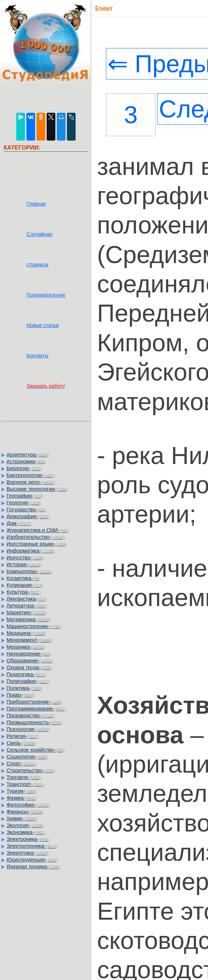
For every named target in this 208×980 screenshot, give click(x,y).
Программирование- (36, 709)
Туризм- (22, 791)
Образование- (30, 661)
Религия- (23, 736)
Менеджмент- (29, 640)
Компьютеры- (29, 571)
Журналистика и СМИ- (38, 530)
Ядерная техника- (33, 867)
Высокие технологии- (37, 489)
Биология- (24, 468)
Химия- (22, 818)
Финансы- (25, 812)
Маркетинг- (27, 612)
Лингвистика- (27, 599)
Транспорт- (25, 784)
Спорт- (21, 764)
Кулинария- (25, 585)
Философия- (28, 805)
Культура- (24, 592)
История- (24, 564)
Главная (36, 204)
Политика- (24, 688)
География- (25, 496)
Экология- (25, 825)
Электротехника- (32, 846)
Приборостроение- (34, 702)
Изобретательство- (36, 537)
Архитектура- (28, 455)
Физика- (22, 798)
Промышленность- (34, 722)
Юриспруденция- (32, 860)
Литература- (27, 606)
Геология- (24, 503)
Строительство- (31, 770)
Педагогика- (26, 674)
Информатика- (31, 551)
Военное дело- (31, 482)
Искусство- (25, 558)
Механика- (26, 647)
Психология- (28, 729)
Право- (20, 695)
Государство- (27, 510)
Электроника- (28, 839)
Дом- (19, 523)
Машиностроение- (34, 626)
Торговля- (24, 777)
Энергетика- (28, 853)
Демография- (28, 516)
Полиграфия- (28, 681)
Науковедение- (29, 654)
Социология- (27, 757)
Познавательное (46, 295)
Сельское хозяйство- (36, 750)
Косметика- (23, 578)
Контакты (37, 356)
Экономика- (26, 832)
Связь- (21, 743)
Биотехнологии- (31, 475)
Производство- (31, 715)
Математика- (28, 619)
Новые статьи (43, 325)
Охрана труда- (29, 667)
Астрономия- (26, 461)
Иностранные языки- (37, 544)
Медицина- (26, 633)
